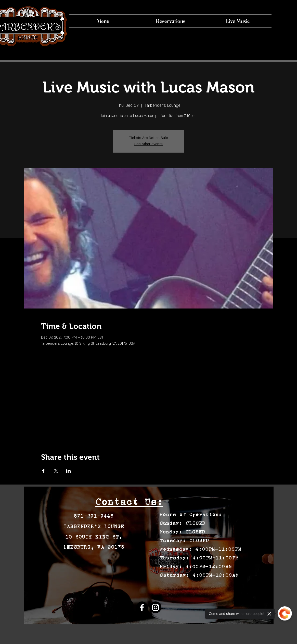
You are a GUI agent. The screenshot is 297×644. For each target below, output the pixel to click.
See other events (148, 144)
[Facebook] (142, 607)
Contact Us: (129, 502)
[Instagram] (156, 607)
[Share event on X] (56, 471)
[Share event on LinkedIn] (68, 471)
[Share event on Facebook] (43, 471)
